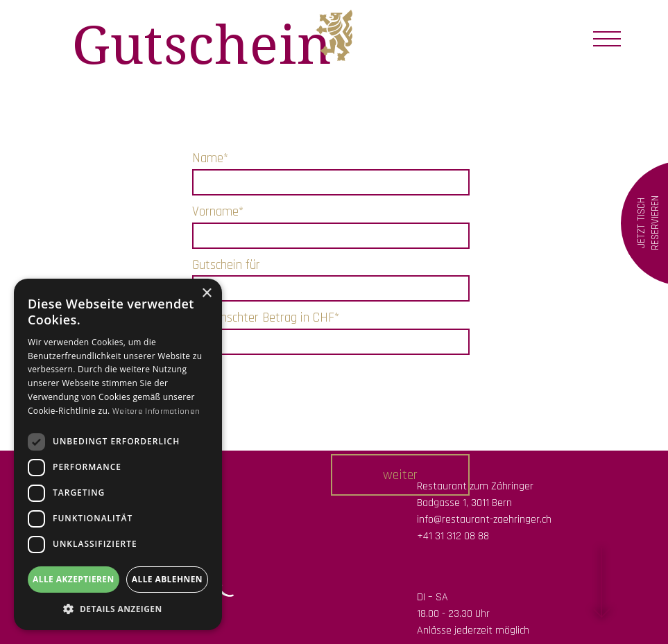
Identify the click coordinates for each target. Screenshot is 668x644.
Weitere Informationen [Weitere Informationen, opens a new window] (156, 411)
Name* (210, 158)
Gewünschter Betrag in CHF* (266, 318)
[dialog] (118, 454)
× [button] (206, 294)
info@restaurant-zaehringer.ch (484, 520)
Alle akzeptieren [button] (74, 579)
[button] (400, 475)
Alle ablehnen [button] (167, 579)
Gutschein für (226, 265)
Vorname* (218, 212)
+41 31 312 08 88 (453, 536)
